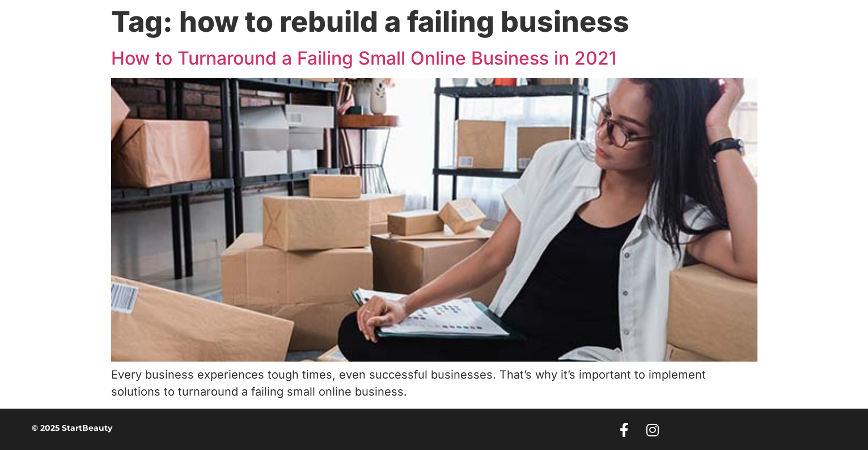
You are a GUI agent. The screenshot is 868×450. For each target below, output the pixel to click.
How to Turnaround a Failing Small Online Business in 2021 (364, 58)
